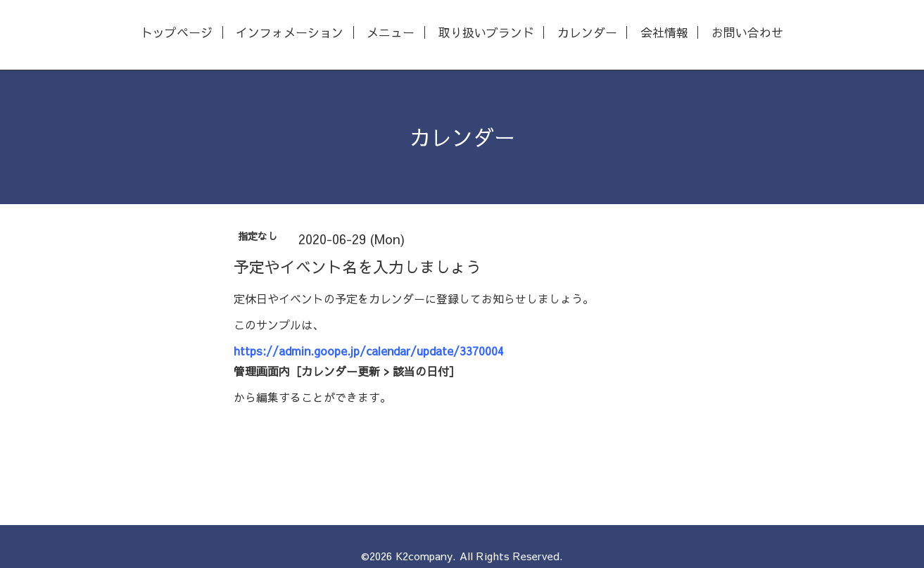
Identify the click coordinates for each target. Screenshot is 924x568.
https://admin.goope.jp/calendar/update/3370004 (369, 351)
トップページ (177, 33)
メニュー (391, 33)
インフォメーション (290, 33)
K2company (424, 556)
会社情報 (664, 33)
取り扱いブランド (486, 33)
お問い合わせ (747, 33)
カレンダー (587, 33)
